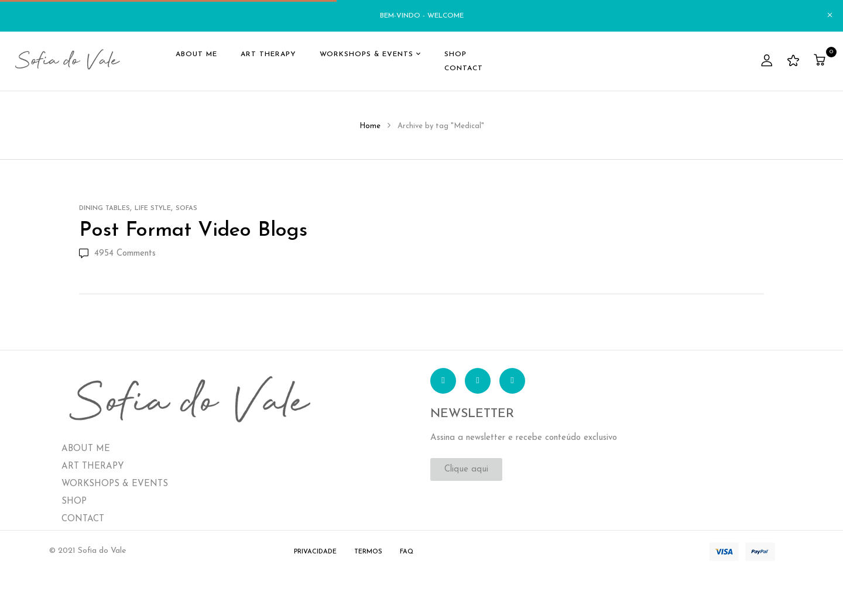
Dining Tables (104, 209)
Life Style (153, 209)
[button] (821, 61)
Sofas (186, 209)
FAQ (407, 552)
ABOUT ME (86, 449)
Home (370, 126)
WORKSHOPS (90, 484)
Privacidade (315, 552)
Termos (368, 552)
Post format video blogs (193, 231)
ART (70, 467)
